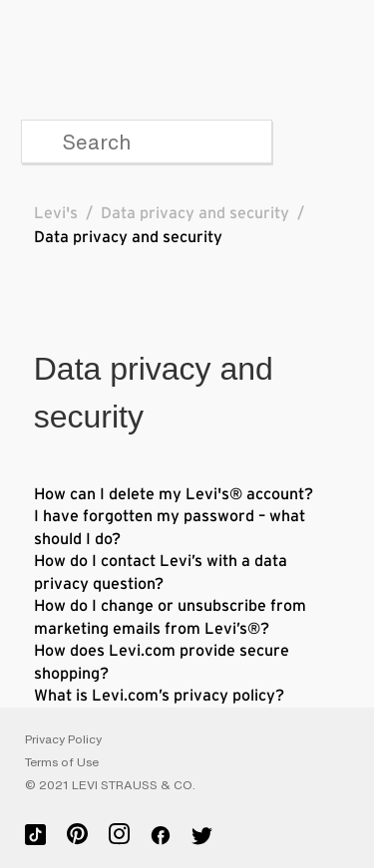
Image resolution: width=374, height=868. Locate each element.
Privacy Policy (63, 739)
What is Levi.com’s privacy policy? (159, 696)
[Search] (147, 142)
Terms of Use (62, 762)
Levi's (56, 213)
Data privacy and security (195, 213)
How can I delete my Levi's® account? (174, 494)
